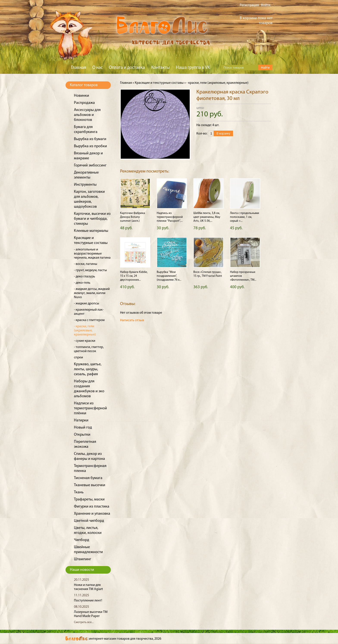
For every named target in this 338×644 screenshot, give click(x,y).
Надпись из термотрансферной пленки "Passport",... (170, 217)
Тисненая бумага (88, 478)
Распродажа (84, 103)
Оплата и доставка (127, 68)
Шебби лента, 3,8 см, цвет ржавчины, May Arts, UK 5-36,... (207, 217)
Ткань (79, 492)
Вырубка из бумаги (90, 139)
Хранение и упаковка (92, 514)
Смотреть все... (84, 622)
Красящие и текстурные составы (159, 83)
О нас (97, 68)
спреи (78, 358)
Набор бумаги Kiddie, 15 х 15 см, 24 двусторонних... (134, 276)
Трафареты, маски (89, 499)
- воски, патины (86, 264)
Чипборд (82, 540)
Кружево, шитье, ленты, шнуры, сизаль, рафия (88, 369)
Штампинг (83, 559)
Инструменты (85, 185)
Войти (266, 5)
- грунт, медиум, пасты (90, 270)
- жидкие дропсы (87, 304)
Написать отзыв (132, 320)
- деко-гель (82, 283)
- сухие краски (85, 341)
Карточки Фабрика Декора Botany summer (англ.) (133, 217)
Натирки (81, 420)
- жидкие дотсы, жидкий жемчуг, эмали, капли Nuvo (92, 293)
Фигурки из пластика (92, 507)
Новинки (81, 96)
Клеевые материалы (91, 231)
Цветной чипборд (89, 521)
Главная (78, 68)
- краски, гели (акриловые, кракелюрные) (85, 331)
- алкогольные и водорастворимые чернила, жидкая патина (92, 254)
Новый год (83, 428)
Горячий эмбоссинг (90, 165)
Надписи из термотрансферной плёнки (90, 408)
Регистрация (249, 5)
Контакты (160, 68)
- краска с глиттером (89, 320)
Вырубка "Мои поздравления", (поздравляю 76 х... (169, 276)
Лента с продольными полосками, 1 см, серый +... (245, 217)
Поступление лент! (88, 601)
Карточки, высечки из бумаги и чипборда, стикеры (92, 219)
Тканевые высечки (90, 485)
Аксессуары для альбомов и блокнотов (87, 115)
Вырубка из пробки (90, 146)
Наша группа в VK (193, 68)
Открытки (82, 435)
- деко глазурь (84, 277)
